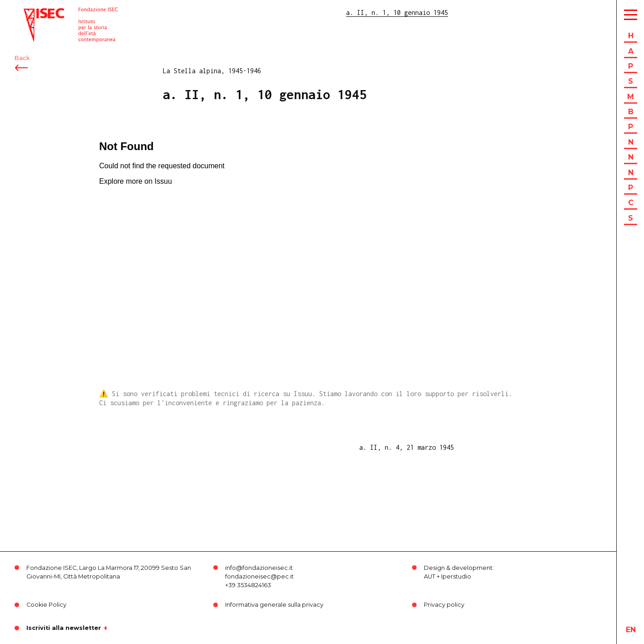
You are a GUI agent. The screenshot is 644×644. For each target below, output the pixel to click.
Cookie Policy (46, 605)
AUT (430, 576)
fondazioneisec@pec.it (259, 576)
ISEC (31, 13)
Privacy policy (444, 605)
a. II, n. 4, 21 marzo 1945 (407, 447)
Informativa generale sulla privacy (274, 605)
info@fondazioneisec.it (259, 568)
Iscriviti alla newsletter (64, 628)
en (631, 630)
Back (22, 58)
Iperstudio (456, 576)
